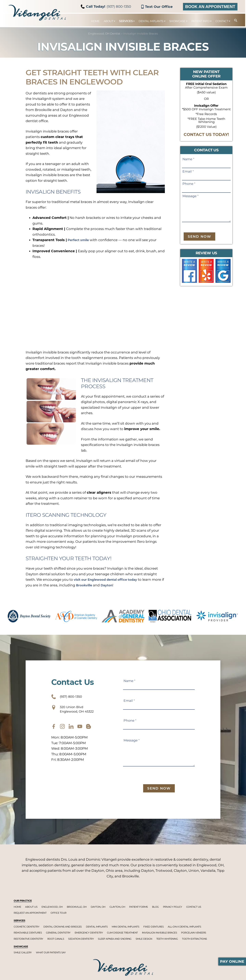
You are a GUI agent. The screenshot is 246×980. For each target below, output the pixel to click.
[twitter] (71, 731)
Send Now (199, 236)
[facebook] (54, 731)
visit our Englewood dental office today (110, 580)
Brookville (98, 585)
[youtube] (80, 731)
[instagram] (62, 731)
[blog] (88, 731)
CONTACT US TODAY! (206, 134)
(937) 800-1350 (106, 6)
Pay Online (232, 961)
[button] (234, 21)
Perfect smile (80, 240)
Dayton (122, 585)
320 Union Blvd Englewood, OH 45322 (78, 712)
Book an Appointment (210, 7)
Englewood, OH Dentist (104, 34)
